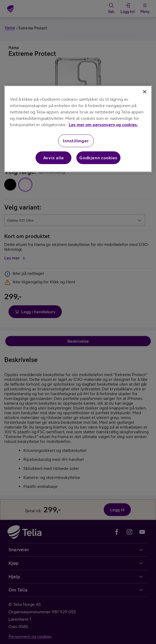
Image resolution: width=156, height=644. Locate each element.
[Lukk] (145, 92)
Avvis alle (54, 158)
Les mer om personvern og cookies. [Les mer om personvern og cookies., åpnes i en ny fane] (103, 125)
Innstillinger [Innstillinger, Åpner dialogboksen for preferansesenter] (76, 141)
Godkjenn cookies (98, 158)
